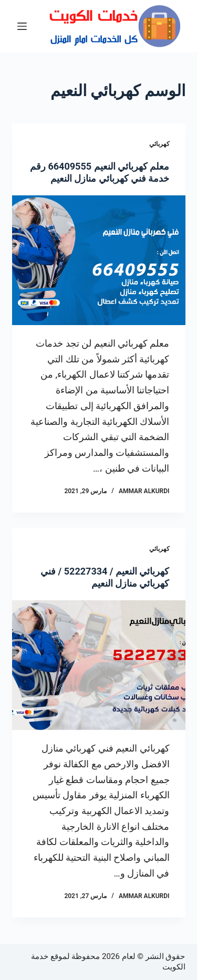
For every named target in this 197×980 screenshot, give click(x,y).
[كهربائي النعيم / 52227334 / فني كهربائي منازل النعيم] (99, 665)
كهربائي (159, 144)
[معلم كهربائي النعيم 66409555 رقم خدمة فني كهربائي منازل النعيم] (99, 260)
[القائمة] (22, 26)
